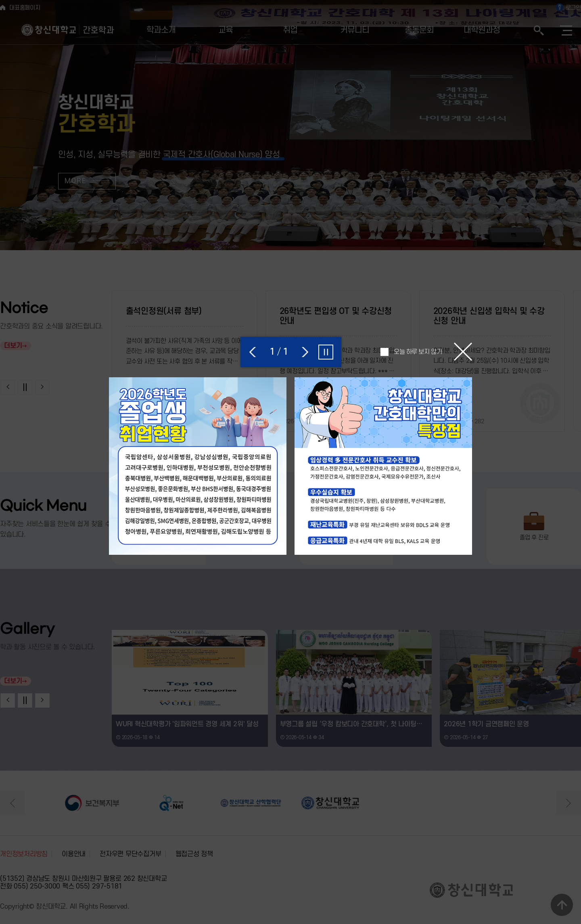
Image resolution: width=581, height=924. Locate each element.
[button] (253, 352)
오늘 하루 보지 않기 (418, 352)
